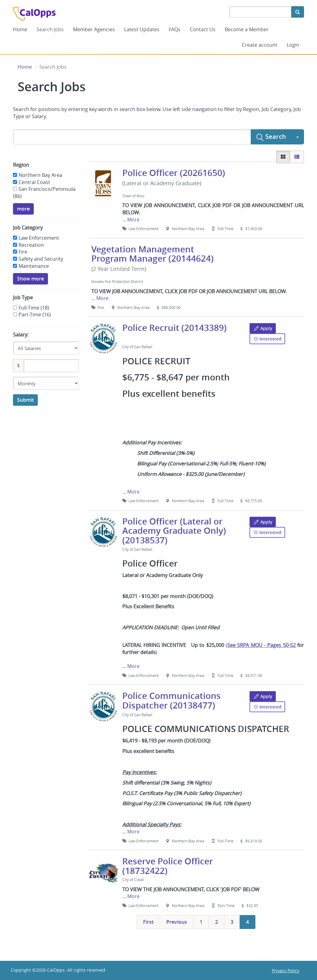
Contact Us (203, 29)
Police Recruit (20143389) (174, 328)
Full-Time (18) (34, 308)
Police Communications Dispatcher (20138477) (172, 700)
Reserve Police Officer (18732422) (168, 866)
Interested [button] (267, 339)
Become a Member (247, 29)
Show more (30, 279)
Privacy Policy (286, 971)
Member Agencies (94, 29)
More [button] (133, 220)
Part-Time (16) (35, 315)
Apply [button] (263, 328)
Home (20, 29)
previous (177, 922)
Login (293, 45)
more (23, 209)
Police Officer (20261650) (174, 173)
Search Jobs (50, 29)
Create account (260, 45)
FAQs (175, 29)
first (148, 922)
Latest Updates (142, 29)
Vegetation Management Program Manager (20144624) (152, 254)
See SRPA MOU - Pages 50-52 (261, 645)
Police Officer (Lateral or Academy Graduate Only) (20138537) (174, 531)
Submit (25, 400)
